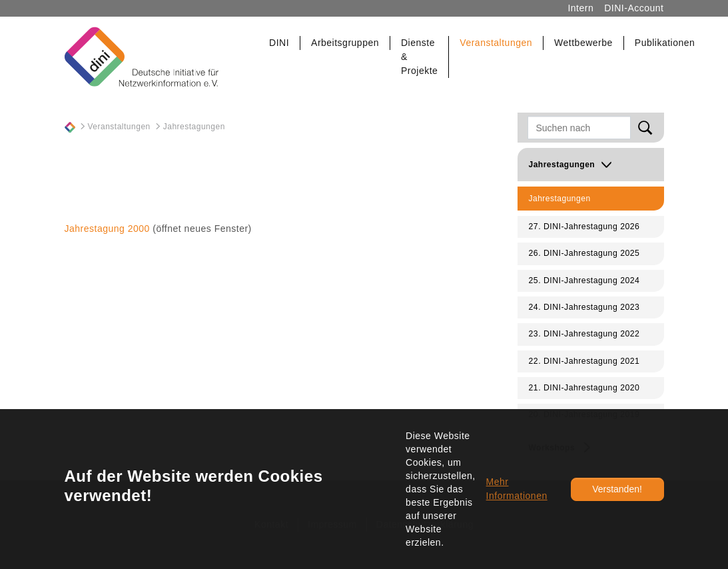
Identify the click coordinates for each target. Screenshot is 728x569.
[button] (279, 43)
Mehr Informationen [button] (517, 489)
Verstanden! (617, 489)
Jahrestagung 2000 (107, 229)
